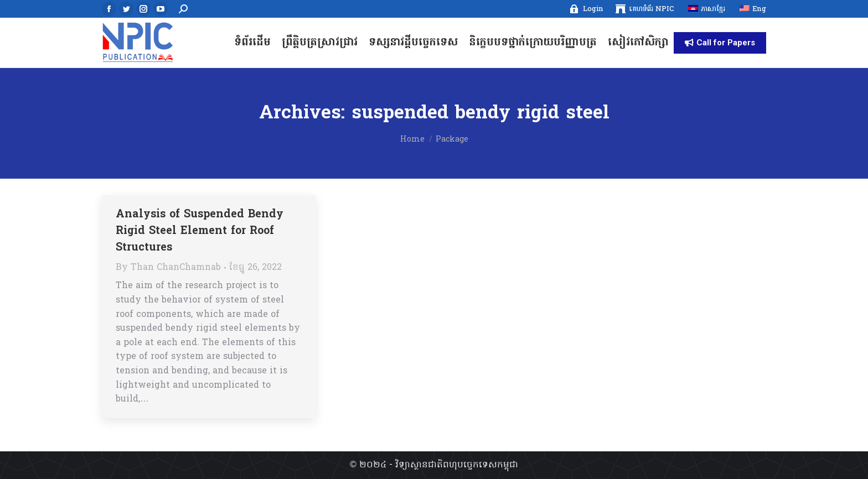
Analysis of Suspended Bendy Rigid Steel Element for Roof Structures (200, 231)
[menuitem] (586, 9)
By (168, 268)
